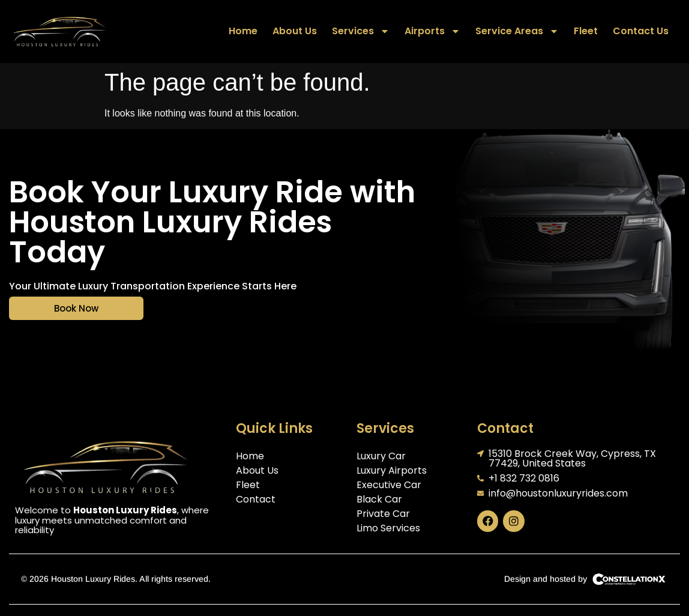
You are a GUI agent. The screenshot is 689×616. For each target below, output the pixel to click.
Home (243, 31)
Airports (432, 31)
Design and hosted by (546, 579)
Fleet (586, 31)
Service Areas (517, 31)
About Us (295, 31)
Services (361, 31)
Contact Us (641, 31)
